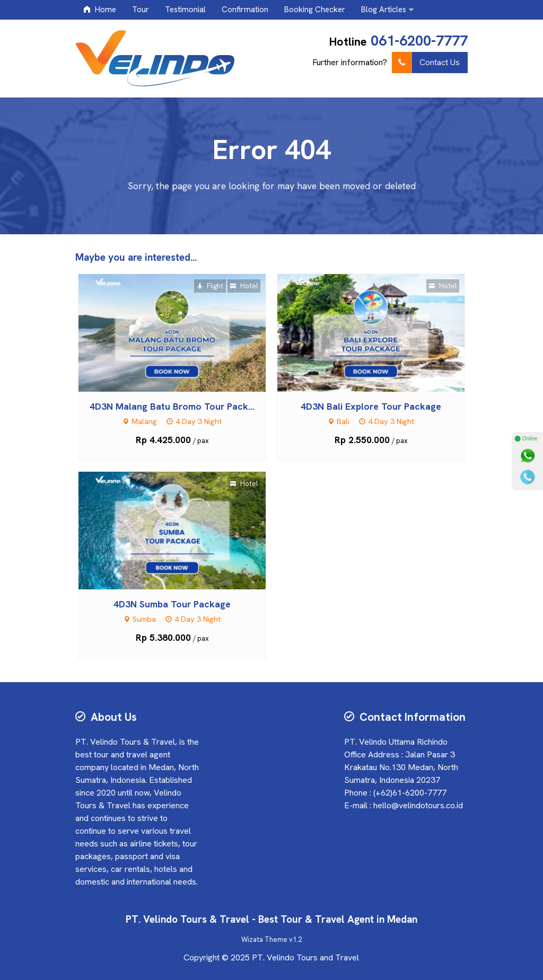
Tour (141, 10)
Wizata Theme (264, 939)
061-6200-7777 (419, 41)
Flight (210, 286)
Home (100, 10)
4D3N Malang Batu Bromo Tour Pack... (172, 406)
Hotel (244, 286)
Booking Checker (315, 10)
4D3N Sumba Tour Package (172, 604)
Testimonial (185, 10)
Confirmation (245, 10)
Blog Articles (384, 10)
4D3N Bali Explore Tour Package (371, 406)
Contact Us (426, 63)
